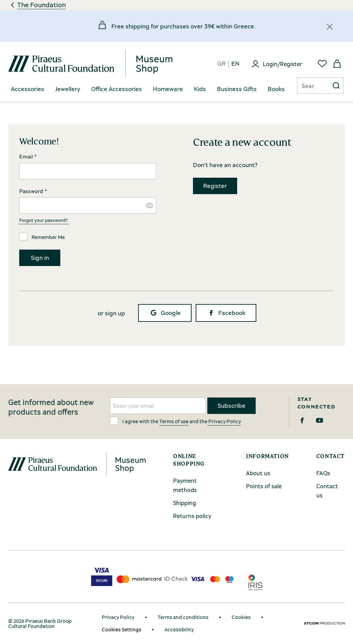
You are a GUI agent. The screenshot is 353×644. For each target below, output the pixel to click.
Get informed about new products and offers (51, 407)
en (235, 64)
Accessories (28, 89)
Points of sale (264, 486)
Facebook (226, 313)
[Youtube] (320, 420)
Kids (200, 89)
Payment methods (185, 485)
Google (165, 313)
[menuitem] (28, 89)
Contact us (327, 491)
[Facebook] (302, 420)
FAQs (323, 473)
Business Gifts (237, 89)
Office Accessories (117, 89)
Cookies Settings (121, 629)
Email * (28, 157)
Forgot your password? (44, 220)
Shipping (185, 503)
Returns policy (192, 516)
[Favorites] (322, 64)
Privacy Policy (224, 421)
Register (215, 186)
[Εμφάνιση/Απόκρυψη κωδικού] (149, 205)
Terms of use (174, 421)
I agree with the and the (175, 421)
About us (258, 473)
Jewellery (68, 89)
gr (221, 64)
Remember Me (42, 237)
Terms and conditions (183, 617)
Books (276, 89)
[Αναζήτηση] (308, 86)
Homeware (168, 89)
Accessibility (179, 629)
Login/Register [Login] (283, 64)
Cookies (241, 617)
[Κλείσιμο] (330, 27)
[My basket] (337, 64)
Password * (33, 191)
